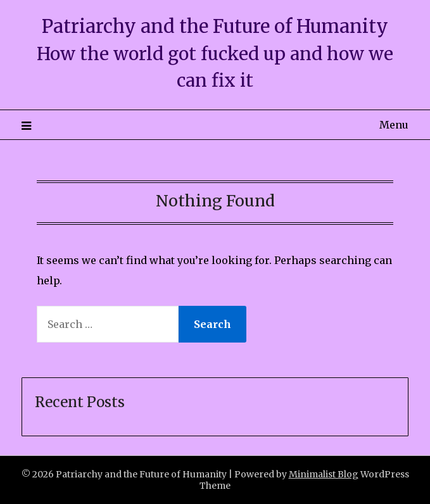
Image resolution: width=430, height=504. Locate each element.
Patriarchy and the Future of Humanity (215, 26)
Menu (394, 125)
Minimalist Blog (324, 474)
